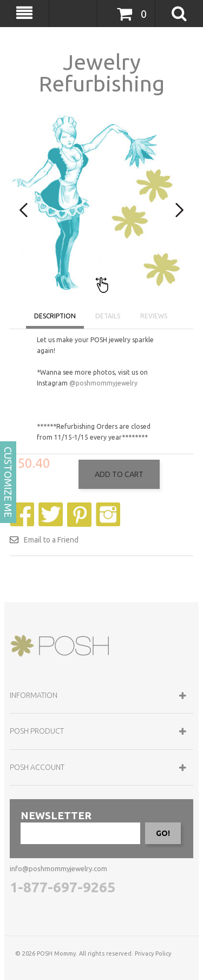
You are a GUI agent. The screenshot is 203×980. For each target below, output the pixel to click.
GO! (163, 877)
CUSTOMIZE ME (8, 482)
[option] (101, 203)
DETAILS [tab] (108, 316)
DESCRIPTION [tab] (55, 316)
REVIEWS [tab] (154, 316)
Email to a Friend (51, 583)
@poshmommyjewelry (103, 383)
